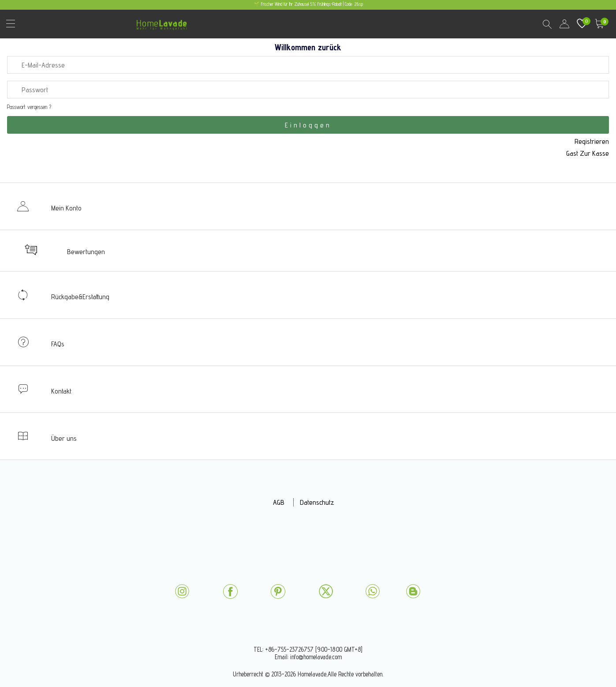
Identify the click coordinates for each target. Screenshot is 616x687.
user (564, 24)
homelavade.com (164, 22)
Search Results (547, 24)
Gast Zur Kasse (588, 153)
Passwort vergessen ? (29, 107)
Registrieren (592, 141)
